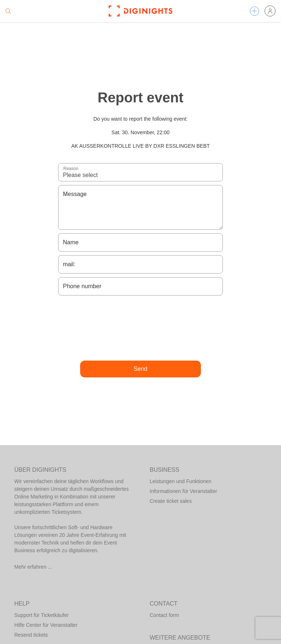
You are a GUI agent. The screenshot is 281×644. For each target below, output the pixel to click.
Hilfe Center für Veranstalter (46, 625)
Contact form (164, 615)
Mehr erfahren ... (33, 567)
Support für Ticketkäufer (42, 615)
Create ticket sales (171, 501)
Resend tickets (31, 635)
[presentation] (140, 328)
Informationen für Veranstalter (183, 491)
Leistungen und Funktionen (181, 481)
